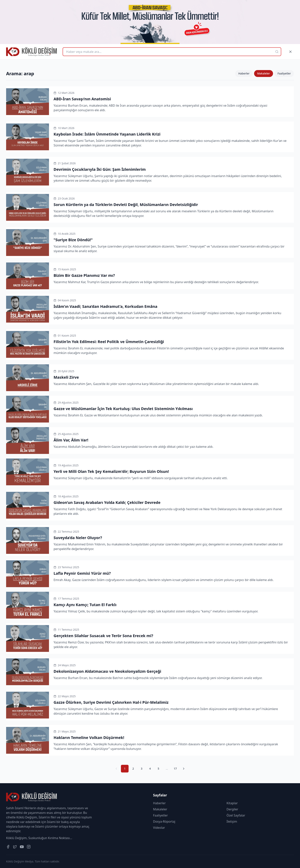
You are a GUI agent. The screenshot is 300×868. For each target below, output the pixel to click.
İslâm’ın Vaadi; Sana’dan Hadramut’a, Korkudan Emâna (105, 306)
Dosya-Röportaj (164, 821)
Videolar (159, 828)
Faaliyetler (284, 73)
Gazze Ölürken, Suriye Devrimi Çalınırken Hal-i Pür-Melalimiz (111, 702)
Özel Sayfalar (236, 815)
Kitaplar (232, 803)
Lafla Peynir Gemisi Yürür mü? (82, 573)
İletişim (232, 821)
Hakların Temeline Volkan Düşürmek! (89, 738)
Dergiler (232, 809)
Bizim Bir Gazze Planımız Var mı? (84, 275)
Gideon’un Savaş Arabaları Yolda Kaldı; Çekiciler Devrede (107, 502)
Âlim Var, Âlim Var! (71, 440)
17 (175, 769)
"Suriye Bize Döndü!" (73, 240)
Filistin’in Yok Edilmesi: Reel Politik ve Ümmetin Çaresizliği (109, 342)
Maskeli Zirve (66, 377)
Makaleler (263, 73)
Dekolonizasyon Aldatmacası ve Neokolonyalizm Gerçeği (107, 671)
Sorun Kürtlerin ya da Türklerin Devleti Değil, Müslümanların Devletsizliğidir (126, 205)
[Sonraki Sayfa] (184, 769)
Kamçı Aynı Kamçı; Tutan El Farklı (85, 605)
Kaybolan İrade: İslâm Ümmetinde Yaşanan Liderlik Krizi (107, 134)
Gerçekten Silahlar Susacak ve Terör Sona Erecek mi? (103, 636)
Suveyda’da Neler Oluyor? (78, 538)
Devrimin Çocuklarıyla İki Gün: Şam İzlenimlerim (100, 169)
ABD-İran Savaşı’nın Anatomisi (82, 99)
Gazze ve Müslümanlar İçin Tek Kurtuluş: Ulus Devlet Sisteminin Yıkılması (123, 409)
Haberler (244, 73)
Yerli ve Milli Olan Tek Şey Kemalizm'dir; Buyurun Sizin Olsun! (111, 471)
